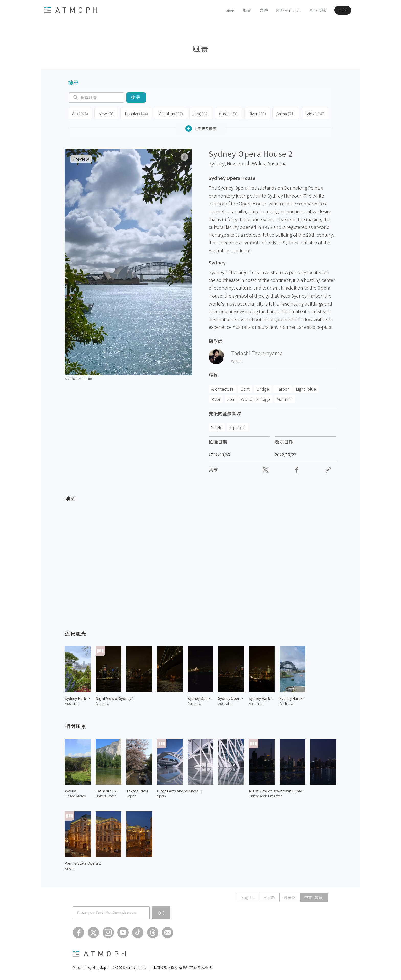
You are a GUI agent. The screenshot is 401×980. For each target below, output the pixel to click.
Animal (281, 113)
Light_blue (306, 388)
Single (217, 426)
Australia (277, 162)
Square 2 (238, 426)
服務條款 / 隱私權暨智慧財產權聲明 (183, 966)
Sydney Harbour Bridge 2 (78, 697)
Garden (224, 113)
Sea (197, 113)
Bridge (310, 113)
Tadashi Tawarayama (257, 352)
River (253, 113)
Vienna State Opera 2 (83, 862)
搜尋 (136, 97)
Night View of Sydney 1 (115, 697)
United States (75, 795)
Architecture (222, 388)
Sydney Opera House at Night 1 (201, 697)
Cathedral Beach (109, 789)
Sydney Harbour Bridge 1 (292, 697)
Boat (245, 388)
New (105, 113)
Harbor (282, 388)
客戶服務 (305, 10)
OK (161, 911)
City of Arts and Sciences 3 (179, 789)
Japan (131, 795)
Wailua (71, 789)
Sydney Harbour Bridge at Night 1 (262, 697)
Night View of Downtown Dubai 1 (277, 789)
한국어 (290, 896)
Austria (70, 867)
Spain (161, 795)
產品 (218, 10)
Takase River (137, 789)
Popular (134, 113)
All (80, 113)
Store (335, 10)
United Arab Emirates (265, 795)
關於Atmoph (276, 10)
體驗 (252, 10)
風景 (235, 10)
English (248, 896)
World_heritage (255, 398)
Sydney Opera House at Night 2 (231, 697)
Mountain (167, 113)
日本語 (269, 896)
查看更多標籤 (201, 127)
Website (237, 360)
